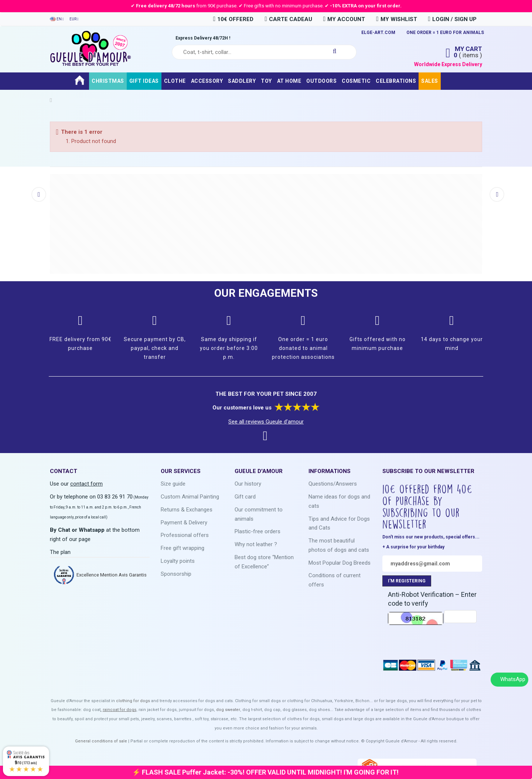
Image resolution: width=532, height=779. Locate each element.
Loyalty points (178, 561)
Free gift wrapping (183, 548)
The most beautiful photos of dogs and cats (339, 545)
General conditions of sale (101, 741)
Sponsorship (176, 574)
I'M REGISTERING (407, 581)
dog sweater (228, 710)
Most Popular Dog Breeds (340, 563)
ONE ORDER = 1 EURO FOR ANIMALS (445, 33)
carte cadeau (288, 19)
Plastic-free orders (258, 531)
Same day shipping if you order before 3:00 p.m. (229, 348)
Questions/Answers (333, 484)
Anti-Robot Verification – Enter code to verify (432, 599)
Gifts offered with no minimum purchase (378, 344)
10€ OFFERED (233, 19)
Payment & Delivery (184, 523)
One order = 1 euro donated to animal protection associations (303, 348)
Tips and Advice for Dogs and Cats (339, 523)
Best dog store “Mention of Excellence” (264, 562)
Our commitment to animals (259, 514)
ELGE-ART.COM (378, 33)
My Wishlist (396, 19)
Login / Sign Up (452, 19)
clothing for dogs (133, 701)
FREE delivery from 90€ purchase (81, 344)
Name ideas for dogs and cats (339, 501)
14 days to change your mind (452, 344)
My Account (344, 19)
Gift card (245, 497)
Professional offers (185, 535)
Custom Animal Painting (190, 497)
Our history (248, 484)
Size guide (173, 484)
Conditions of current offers (335, 580)
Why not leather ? (256, 544)
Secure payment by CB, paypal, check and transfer (155, 348)
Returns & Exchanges (187, 510)
